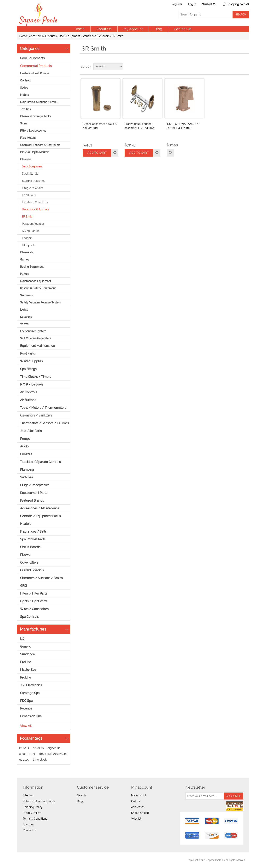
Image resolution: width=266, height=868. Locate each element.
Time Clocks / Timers (36, 377)
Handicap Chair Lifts (35, 202)
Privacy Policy (32, 813)
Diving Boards (31, 231)
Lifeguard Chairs (33, 188)
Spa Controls (29, 617)
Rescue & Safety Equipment (38, 288)
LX (22, 639)
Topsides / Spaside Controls (40, 462)
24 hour (24, 748)
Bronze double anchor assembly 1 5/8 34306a (139, 126)
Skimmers (26, 295)
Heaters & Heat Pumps (35, 73)
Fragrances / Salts (33, 532)
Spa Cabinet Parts (33, 539)
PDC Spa (26, 701)
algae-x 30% (27, 754)
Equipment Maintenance (37, 346)
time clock (40, 760)
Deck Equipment (69, 36)
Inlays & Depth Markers (35, 152)
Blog (158, 29)
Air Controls (29, 392)
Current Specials (32, 570)
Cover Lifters (29, 563)
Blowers (26, 454)
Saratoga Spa (30, 693)
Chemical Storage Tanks (35, 116)
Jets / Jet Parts (31, 431)
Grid (239, 66)
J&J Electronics (31, 685)
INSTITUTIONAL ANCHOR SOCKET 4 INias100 (183, 126)
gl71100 (24, 760)
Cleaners (26, 159)
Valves (24, 324)
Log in (192, 4)
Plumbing (27, 470)
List (246, 66)
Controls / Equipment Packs (40, 516)
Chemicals (27, 252)
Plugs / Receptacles (35, 485)
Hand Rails (29, 195)
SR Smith (27, 217)
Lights (24, 310)
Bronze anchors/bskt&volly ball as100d (100, 126)
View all (26, 726)
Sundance (27, 654)
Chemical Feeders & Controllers (40, 145)
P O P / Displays (32, 384)
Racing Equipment (32, 267)
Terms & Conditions (35, 819)
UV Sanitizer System (33, 331)
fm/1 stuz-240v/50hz (53, 754)
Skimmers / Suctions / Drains (41, 578)
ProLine (26, 662)
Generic (26, 647)
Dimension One (31, 716)
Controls (25, 81)
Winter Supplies (31, 361)
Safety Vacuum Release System (41, 302)
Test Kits (25, 109)
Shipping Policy (33, 807)
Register (177, 4)
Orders (136, 801)
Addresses (138, 807)
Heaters (26, 524)
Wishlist (136, 819)
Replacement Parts (34, 493)
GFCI (24, 586)
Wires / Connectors (34, 609)
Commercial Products (43, 36)
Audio (24, 446)
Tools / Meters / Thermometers (43, 408)
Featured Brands (32, 501)
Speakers (26, 317)
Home (80, 29)
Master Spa (28, 670)
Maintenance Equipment (36, 281)
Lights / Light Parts (34, 601)
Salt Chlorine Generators (36, 338)
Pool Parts (27, 353)
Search (81, 795)
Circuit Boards (30, 547)
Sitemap (28, 795)
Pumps (25, 274)
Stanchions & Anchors (96, 36)
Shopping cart (140, 813)
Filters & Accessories (33, 131)
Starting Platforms (34, 181)
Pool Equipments (32, 58)
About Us (104, 29)
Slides (24, 88)
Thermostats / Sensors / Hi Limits (44, 423)
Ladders (27, 238)
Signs (24, 123)
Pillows (25, 555)
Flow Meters (28, 138)
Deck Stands (30, 174)
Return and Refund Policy (39, 801)
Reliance (26, 708)
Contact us (183, 29)
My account (133, 29)
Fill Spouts (29, 245)
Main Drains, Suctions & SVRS (39, 102)
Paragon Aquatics (33, 224)
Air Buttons (28, 400)
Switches (27, 477)
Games (25, 260)
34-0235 (38, 748)
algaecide (54, 748)
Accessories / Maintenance (40, 508)
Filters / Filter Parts (34, 593)
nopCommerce (42, 860)
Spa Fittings (28, 369)
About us (28, 824)
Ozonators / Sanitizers (36, 415)
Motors (24, 95)
